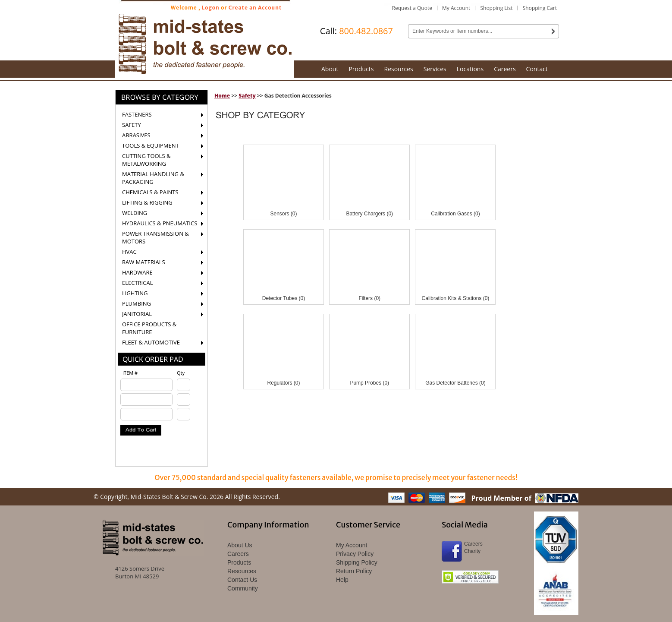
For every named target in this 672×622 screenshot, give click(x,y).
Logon (211, 8)
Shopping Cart (540, 8)
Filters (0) (369, 298)
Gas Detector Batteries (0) (455, 383)
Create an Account (255, 8)
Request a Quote (412, 8)
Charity (472, 551)
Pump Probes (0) (369, 383)
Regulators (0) (283, 383)
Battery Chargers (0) (369, 214)
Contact (537, 69)
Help (342, 580)
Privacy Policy (355, 554)
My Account (456, 8)
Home (222, 96)
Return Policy (354, 571)
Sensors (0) (283, 214)
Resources (399, 69)
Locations (470, 69)
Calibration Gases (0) (455, 214)
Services (435, 69)
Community (243, 588)
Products (361, 69)
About (330, 69)
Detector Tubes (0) (284, 298)
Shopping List (496, 8)
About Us (240, 545)
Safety (247, 96)
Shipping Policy (357, 562)
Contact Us (242, 580)
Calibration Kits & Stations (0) (456, 298)
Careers (505, 69)
